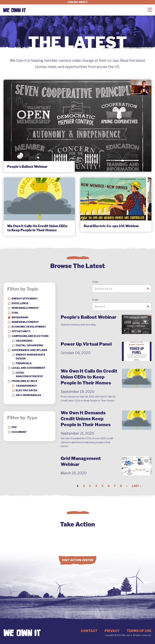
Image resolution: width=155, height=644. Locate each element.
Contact (89, 631)
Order (95, 282)
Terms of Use (139, 631)
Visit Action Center (78, 560)
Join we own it (78, 2)
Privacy (112, 631)
